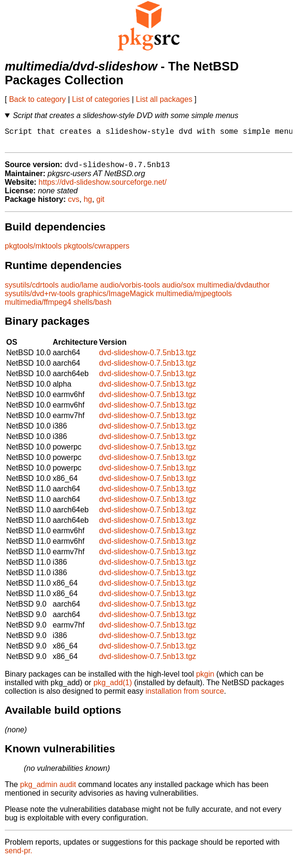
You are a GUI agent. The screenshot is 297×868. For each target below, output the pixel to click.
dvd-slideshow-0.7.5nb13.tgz (148, 358)
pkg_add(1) (113, 688)
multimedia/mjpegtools (194, 299)
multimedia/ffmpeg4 (38, 307)
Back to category (37, 99)
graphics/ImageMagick (116, 299)
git (100, 205)
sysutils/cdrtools (32, 290)
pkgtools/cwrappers (97, 251)
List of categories (101, 99)
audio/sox (179, 290)
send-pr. (19, 856)
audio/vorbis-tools (130, 290)
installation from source (185, 696)
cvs (74, 205)
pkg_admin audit (48, 790)
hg (88, 205)
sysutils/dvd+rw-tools (40, 299)
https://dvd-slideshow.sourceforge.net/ (103, 187)
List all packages (164, 99)
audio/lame (79, 290)
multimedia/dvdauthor (233, 290)
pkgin (205, 679)
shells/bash (92, 307)
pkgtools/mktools (33, 251)
